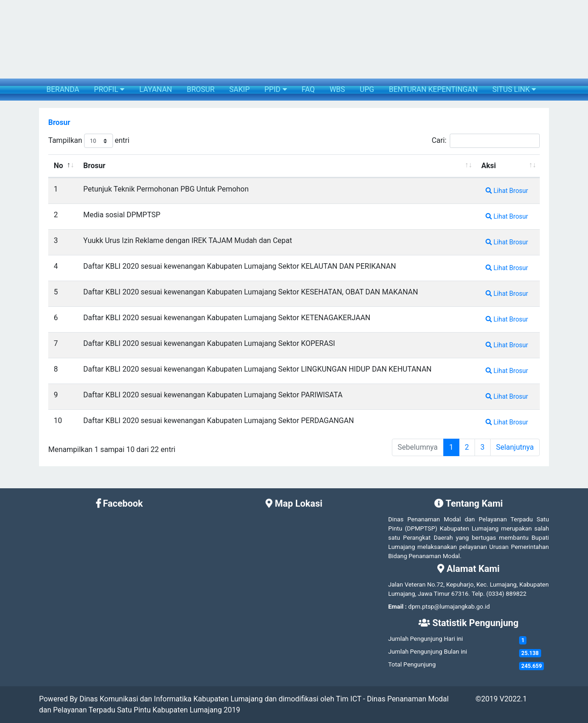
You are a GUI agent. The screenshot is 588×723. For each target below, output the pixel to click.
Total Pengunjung (412, 664)
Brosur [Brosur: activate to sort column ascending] (94, 166)
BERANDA (63, 89)
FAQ (308, 89)
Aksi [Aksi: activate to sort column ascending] (489, 166)
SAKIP (239, 89)
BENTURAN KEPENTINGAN (433, 89)
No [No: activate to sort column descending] (58, 166)
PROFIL (110, 89)
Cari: (486, 141)
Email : (397, 607)
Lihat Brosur (507, 191)
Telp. (478, 594)
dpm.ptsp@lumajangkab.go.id (449, 607)
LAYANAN (155, 89)
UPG (367, 89)
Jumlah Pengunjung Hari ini (426, 639)
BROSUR (201, 89)
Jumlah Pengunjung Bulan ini (428, 652)
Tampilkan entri (89, 141)
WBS (337, 89)
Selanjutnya (515, 447)
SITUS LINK (514, 89)
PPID (275, 89)
